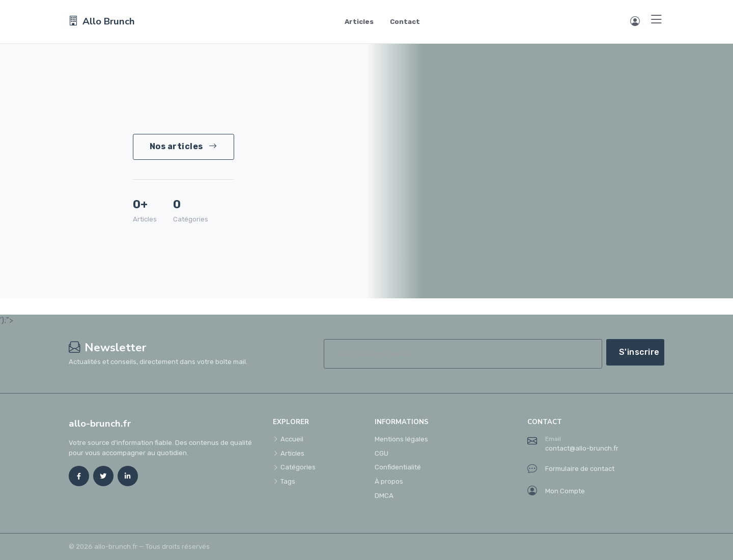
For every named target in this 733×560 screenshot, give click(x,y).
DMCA (384, 496)
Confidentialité (398, 467)
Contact (405, 22)
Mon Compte (556, 491)
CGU (382, 453)
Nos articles (184, 146)
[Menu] (656, 20)
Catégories (294, 467)
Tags (284, 481)
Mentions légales (401, 439)
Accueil (288, 439)
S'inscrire (639, 352)
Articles (359, 22)
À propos (389, 481)
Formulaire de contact (571, 469)
